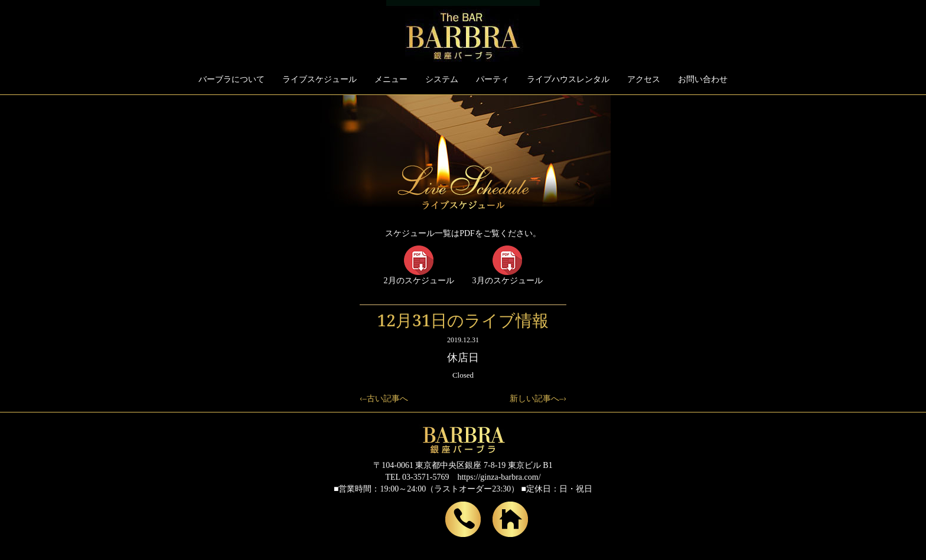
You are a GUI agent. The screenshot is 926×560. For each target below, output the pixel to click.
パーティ (493, 79)
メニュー (391, 79)
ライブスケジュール (319, 79)
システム (442, 79)
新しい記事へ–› (538, 399)
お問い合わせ (703, 79)
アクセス (644, 79)
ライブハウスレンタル (568, 79)
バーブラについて (231, 79)
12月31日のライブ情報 (463, 320)
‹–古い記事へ (384, 399)
